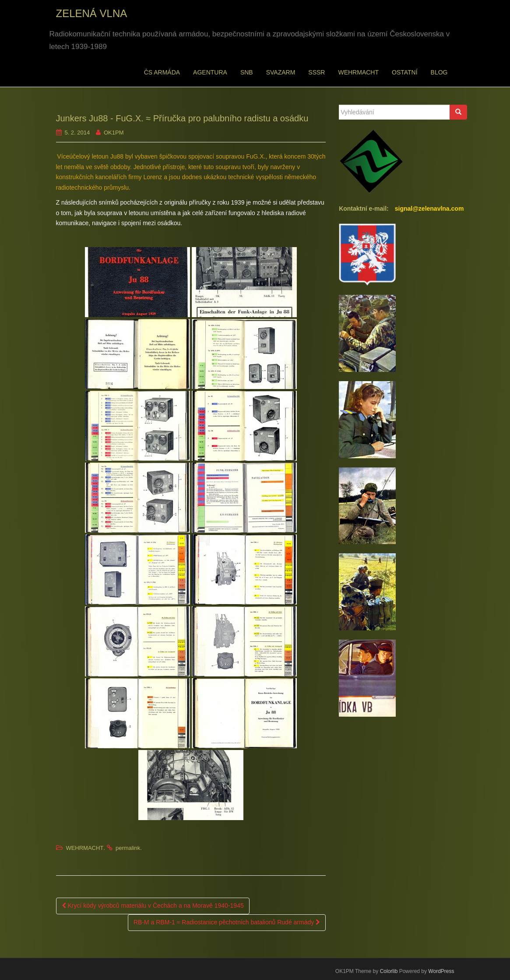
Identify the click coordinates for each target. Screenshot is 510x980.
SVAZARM (281, 72)
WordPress (441, 971)
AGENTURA (210, 72)
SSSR (317, 72)
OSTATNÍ (405, 72)
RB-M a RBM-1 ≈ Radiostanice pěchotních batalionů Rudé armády (227, 922)
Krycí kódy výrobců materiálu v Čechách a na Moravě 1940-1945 (153, 906)
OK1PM (114, 133)
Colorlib (389, 971)
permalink (128, 848)
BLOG (439, 72)
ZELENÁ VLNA (92, 13)
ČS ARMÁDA (162, 72)
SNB (247, 72)
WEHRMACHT (358, 72)
